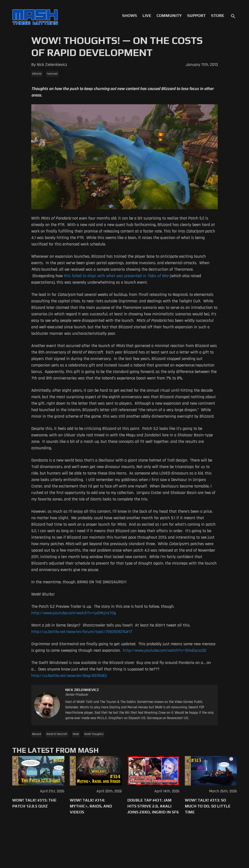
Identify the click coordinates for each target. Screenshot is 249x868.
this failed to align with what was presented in (116, 276)
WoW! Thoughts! (94, 734)
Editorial (37, 74)
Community (169, 15)
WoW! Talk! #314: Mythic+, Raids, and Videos (91, 806)
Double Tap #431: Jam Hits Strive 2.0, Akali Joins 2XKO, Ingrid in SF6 (153, 806)
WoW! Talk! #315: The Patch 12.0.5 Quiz (34, 803)
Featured (52, 74)
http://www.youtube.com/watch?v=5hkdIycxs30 (165, 650)
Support (196, 15)
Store (218, 15)
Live (147, 15)
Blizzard (37, 734)
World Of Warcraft (57, 734)
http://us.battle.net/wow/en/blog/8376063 (69, 676)
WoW (76, 734)
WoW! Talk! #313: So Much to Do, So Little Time (208, 806)
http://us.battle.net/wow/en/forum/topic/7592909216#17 (82, 632)
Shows (130, 15)
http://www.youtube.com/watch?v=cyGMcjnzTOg (74, 613)
